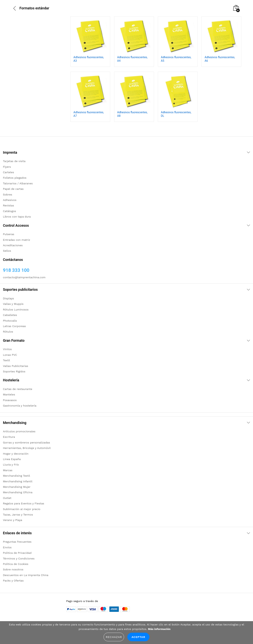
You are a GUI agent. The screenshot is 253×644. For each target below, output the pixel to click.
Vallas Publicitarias (16, 366)
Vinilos (7, 349)
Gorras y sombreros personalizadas (26, 442)
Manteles (9, 394)
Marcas (8, 470)
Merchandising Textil (17, 476)
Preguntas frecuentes (17, 542)
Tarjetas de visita (14, 161)
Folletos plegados (15, 178)
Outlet (7, 498)
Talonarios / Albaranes (18, 183)
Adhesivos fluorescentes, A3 (89, 59)
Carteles (8, 172)
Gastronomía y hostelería (20, 406)
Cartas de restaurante (18, 389)
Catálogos (9, 211)
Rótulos (8, 332)
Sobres (8, 194)
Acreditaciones (13, 245)
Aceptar (138, 637)
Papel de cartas (13, 189)
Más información (159, 629)
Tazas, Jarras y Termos (18, 515)
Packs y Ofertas (13, 581)
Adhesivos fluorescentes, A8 (132, 114)
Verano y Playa (13, 520)
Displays (8, 298)
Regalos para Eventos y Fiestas (24, 503)
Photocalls (10, 321)
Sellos (7, 251)
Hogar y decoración (16, 454)
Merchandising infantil (18, 481)
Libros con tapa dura (17, 217)
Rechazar (114, 637)
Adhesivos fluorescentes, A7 (89, 114)
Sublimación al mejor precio (22, 509)
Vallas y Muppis (13, 304)
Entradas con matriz (17, 240)
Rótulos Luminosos (16, 310)
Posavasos (10, 400)
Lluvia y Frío (11, 465)
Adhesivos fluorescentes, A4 (132, 59)
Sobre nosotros (13, 569)
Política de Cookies (16, 564)
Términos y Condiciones (19, 558)
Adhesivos (10, 200)
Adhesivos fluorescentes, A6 (220, 59)
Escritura (9, 437)
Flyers (7, 167)
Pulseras (9, 234)
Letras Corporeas (14, 326)
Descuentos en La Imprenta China (26, 575)
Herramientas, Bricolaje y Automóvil (27, 448)
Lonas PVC (10, 355)
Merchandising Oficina (18, 492)
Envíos (7, 547)
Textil (6, 360)
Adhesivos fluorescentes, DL (176, 114)
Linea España (12, 459)
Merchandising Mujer (17, 487)
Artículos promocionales (19, 431)
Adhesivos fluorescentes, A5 (176, 59)
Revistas (8, 205)
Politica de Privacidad (17, 553)
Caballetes (10, 315)
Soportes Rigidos (14, 371)
